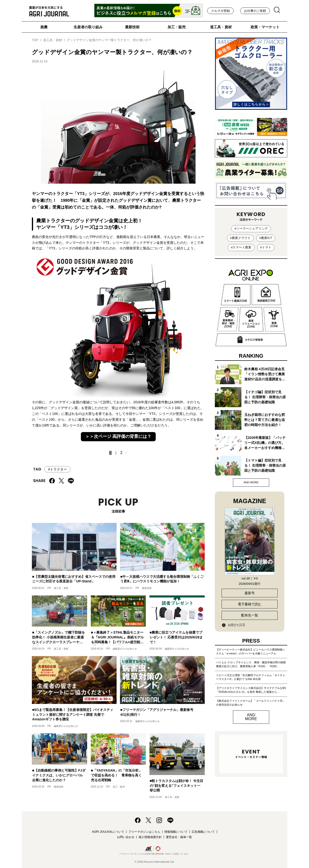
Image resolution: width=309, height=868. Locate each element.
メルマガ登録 (220, 11)
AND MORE (251, 482)
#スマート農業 (241, 247)
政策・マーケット (265, 27)
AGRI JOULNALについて (108, 832)
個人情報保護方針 (150, 837)
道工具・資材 (221, 27)
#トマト (266, 247)
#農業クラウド (240, 238)
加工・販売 (177, 27)
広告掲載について (203, 832)
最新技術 (132, 27)
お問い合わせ (126, 837)
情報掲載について (176, 832)
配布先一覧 (250, 615)
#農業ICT (266, 238)
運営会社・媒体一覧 (179, 837)
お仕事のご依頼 (255, 11)
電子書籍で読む (250, 604)
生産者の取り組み (88, 27)
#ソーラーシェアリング (251, 228)
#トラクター (57, 469)
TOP (35, 40)
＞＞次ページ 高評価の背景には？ (118, 436)
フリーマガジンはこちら (144, 832)
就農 (44, 27)
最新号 (250, 593)
